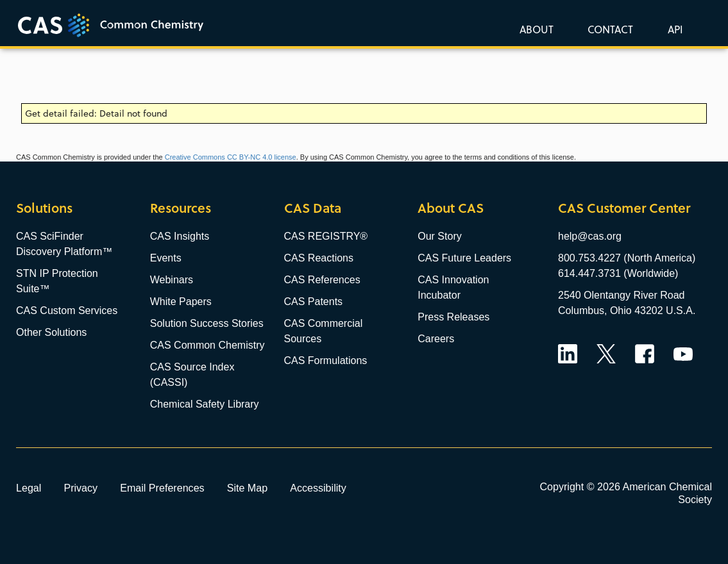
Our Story (439, 236)
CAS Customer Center (624, 208)
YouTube (683, 354)
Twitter (606, 354)
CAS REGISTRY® (326, 236)
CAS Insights (180, 236)
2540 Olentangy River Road (621, 295)
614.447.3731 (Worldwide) (618, 273)
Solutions (44, 208)
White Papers (181, 302)
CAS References (322, 280)
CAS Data (313, 208)
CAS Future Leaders (464, 258)
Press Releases (453, 317)
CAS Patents (314, 302)
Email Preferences (162, 488)
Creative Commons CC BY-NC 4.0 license (231, 157)
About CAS (451, 208)
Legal (29, 488)
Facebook (645, 354)
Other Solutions (51, 332)
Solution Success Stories (207, 323)
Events (166, 258)
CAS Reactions (319, 258)
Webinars (172, 280)
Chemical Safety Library (205, 404)
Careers (436, 339)
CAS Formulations (326, 361)
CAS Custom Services (67, 311)
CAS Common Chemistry (207, 345)
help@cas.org (590, 236)
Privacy (80, 488)
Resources (181, 208)
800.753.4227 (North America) (627, 258)
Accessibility (318, 488)
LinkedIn (568, 354)
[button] (673, 29)
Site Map (248, 488)
